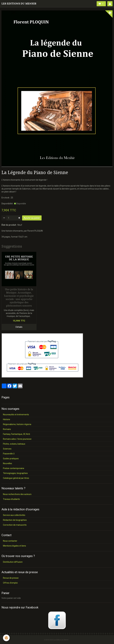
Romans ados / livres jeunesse (17, 439)
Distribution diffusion (13, 562)
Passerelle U (9, 454)
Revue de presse (11, 578)
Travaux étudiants (11, 499)
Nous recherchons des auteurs (17, 494)
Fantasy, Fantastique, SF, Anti (16, 434)
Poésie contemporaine (14, 468)
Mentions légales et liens (14, 546)
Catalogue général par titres (16, 478)
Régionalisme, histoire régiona (17, 424)
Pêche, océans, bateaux (14, 444)
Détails (19, 327)
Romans (7, 429)
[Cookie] (6, 638)
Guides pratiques (11, 459)
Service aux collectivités (14, 515)
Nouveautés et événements (16, 415)
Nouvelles (7, 463)
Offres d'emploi (10, 583)
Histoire (7, 419)
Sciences (7, 449)
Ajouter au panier (32, 218)
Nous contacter (10, 541)
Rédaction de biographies (15, 520)
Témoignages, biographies (15, 473)
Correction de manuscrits (15, 525)
